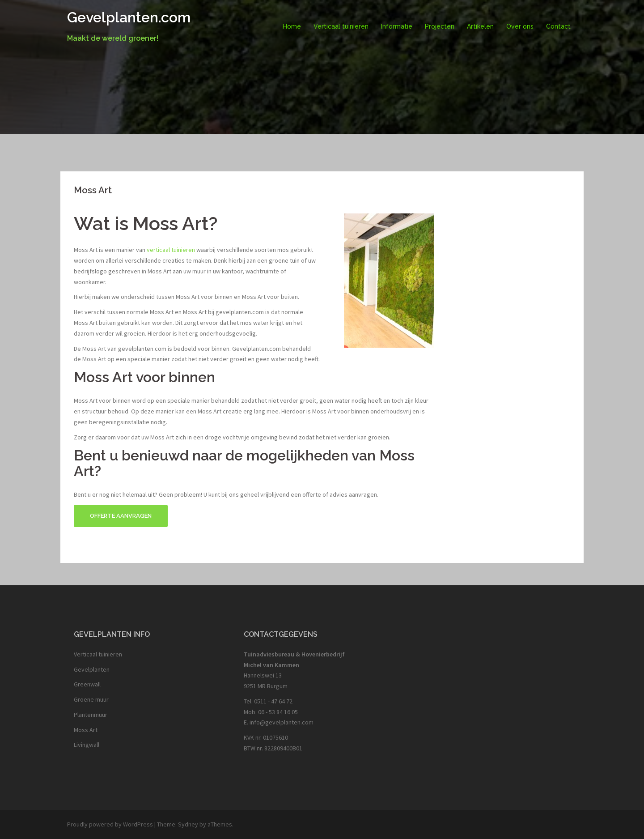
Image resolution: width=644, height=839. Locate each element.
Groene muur (91, 699)
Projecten (440, 26)
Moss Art (86, 730)
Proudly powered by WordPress (110, 824)
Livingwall (87, 745)
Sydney (188, 824)
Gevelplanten (92, 669)
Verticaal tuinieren (341, 26)
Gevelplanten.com (129, 17)
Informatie (397, 26)
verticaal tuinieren (171, 250)
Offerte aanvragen (121, 516)
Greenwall (87, 684)
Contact (558, 26)
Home (292, 26)
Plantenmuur (91, 715)
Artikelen (480, 26)
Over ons (520, 26)
